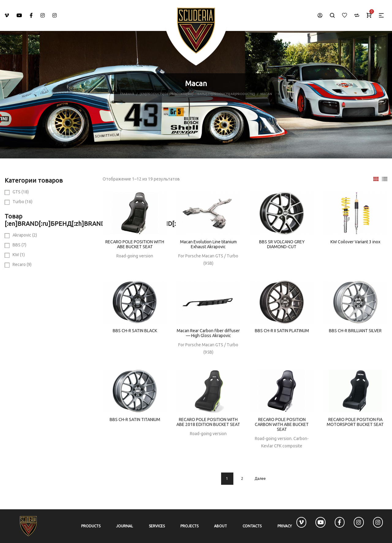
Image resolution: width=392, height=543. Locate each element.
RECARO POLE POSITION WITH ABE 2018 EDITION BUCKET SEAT (208, 422)
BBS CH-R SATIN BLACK (135, 331)
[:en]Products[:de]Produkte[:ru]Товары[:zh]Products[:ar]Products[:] (197, 94)
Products (91, 526)
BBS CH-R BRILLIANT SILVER (355, 331)
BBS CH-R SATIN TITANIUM (135, 420)
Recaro (22, 264)
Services (157, 526)
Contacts (252, 526)
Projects (189, 526)
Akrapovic (25, 235)
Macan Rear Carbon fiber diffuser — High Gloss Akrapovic (208, 333)
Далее (260, 478)
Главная (127, 94)
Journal (124, 526)
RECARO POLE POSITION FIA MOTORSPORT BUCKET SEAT (355, 422)
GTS (21, 192)
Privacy (285, 526)
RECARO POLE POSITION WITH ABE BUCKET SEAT (135, 244)
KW (19, 255)
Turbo (23, 202)
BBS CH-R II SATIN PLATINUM (282, 331)
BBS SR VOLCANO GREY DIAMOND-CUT (282, 244)
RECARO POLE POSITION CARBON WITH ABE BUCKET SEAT (282, 424)
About (221, 526)
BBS (19, 245)
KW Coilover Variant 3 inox (355, 242)
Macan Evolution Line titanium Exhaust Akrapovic (208, 244)
